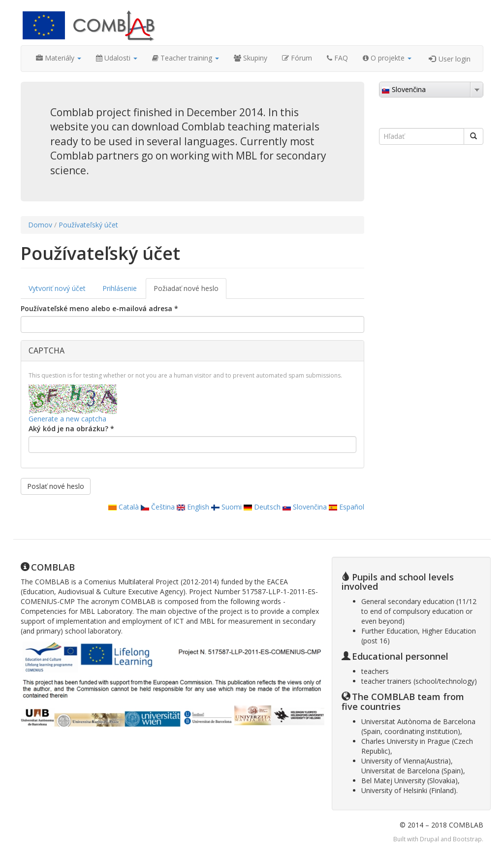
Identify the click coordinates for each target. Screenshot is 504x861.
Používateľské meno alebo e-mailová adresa (99, 308)
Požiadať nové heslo (190, 291)
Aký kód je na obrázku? (71, 429)
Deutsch (262, 507)
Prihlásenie (120, 288)
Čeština (158, 507)
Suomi (226, 507)
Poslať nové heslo (56, 486)
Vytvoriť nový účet (57, 288)
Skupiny (251, 58)
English (193, 507)
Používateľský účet (88, 225)
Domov (40, 225)
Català (124, 507)
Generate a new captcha (67, 419)
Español (346, 507)
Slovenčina (305, 507)
